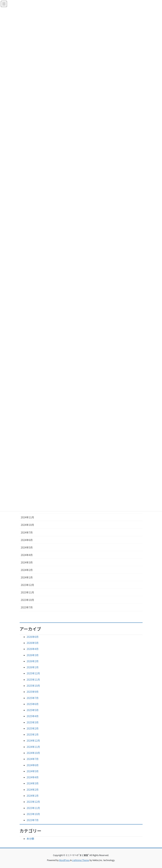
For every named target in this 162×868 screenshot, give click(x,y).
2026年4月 (33, 649)
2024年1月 (27, 577)
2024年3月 (27, 562)
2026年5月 (33, 643)
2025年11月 (33, 680)
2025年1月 (33, 734)
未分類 (30, 839)
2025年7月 (33, 698)
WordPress (65, 860)
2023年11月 (28, 592)
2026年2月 (33, 661)
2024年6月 (27, 540)
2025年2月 (33, 728)
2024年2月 (27, 570)
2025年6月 (33, 704)
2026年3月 (33, 655)
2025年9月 (33, 692)
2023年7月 (27, 607)
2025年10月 (33, 686)
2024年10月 (28, 525)
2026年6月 (33, 637)
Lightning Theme (81, 860)
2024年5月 (27, 547)
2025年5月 (33, 710)
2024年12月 (33, 741)
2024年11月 (28, 517)
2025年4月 (33, 716)
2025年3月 (33, 722)
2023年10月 (28, 600)
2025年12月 (33, 673)
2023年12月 (28, 585)
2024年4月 (27, 555)
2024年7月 (27, 532)
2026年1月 (33, 667)
